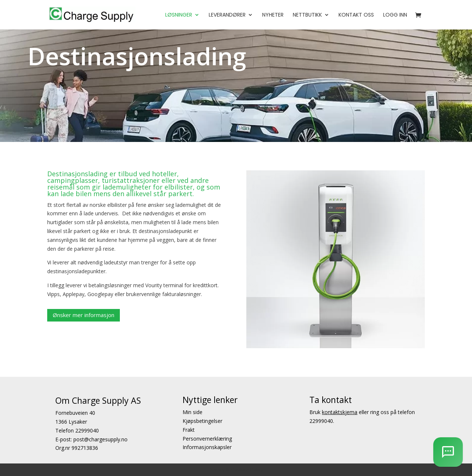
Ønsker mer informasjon (84, 315)
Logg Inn (395, 15)
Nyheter (273, 15)
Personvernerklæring (207, 439)
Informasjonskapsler (207, 447)
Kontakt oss (356, 15)
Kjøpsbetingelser (202, 421)
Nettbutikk (307, 15)
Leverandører (227, 15)
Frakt (189, 430)
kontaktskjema (340, 412)
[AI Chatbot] (448, 452)
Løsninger (179, 15)
